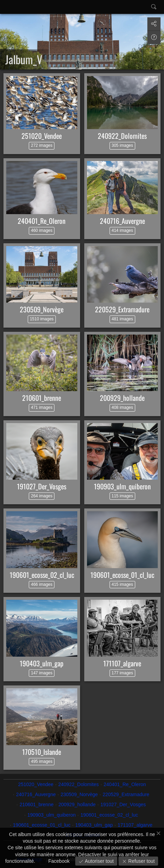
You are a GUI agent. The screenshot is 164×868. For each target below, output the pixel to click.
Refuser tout (141, 861)
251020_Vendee (42, 136)
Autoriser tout (99, 861)
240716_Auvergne (122, 221)
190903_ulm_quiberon (122, 486)
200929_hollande (122, 398)
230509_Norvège (42, 309)
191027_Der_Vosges (42, 486)
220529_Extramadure (122, 309)
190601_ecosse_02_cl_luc (42, 575)
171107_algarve (122, 663)
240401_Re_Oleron (42, 221)
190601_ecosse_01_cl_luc (122, 575)
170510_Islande (42, 752)
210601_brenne (42, 398)
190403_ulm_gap (42, 663)
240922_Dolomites (122, 136)
